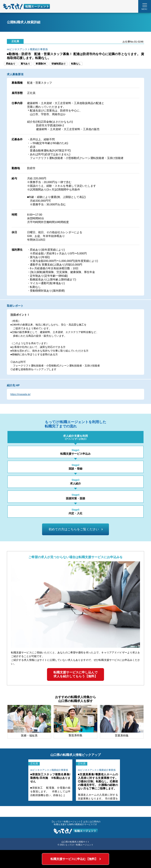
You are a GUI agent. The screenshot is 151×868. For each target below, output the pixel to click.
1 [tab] (73, 804)
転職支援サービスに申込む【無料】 (74, 859)
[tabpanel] (50, 780)
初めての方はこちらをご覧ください (75, 529)
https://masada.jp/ (21, 394)
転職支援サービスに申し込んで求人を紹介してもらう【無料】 (75, 674)
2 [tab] (78, 804)
